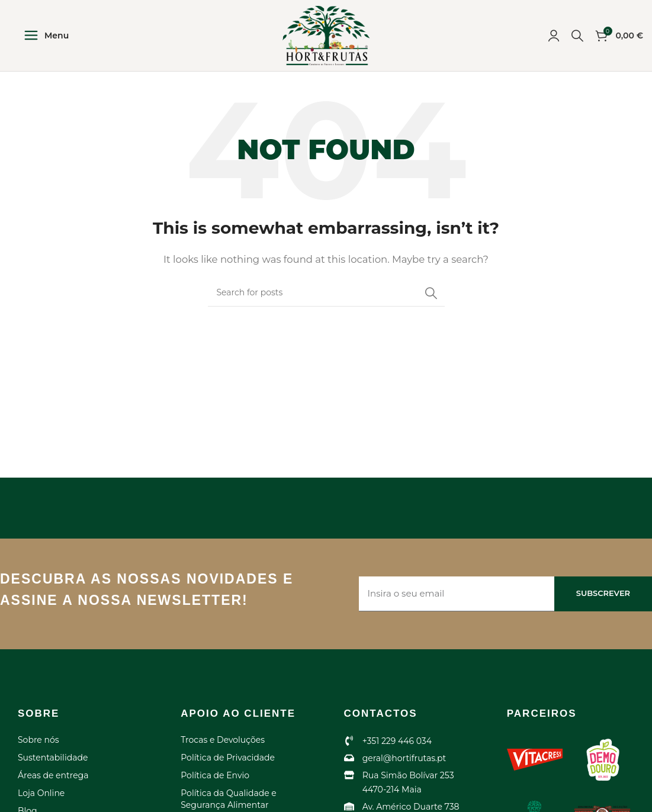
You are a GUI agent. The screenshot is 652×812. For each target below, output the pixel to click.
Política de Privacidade (228, 758)
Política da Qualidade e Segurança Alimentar (229, 799)
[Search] (577, 36)
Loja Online (41, 793)
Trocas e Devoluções (223, 740)
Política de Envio (215, 775)
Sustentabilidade (53, 758)
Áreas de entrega (53, 775)
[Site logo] (326, 35)
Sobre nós (38, 740)
